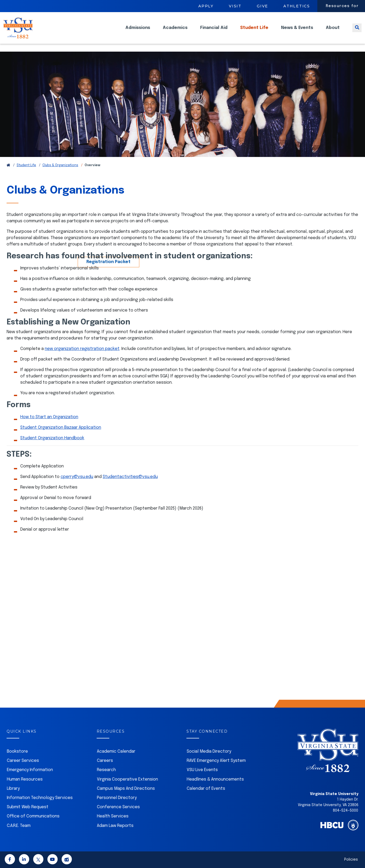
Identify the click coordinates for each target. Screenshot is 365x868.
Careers (105, 761)
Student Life (254, 32)
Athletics (297, 6)
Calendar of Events (206, 789)
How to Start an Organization (49, 417)
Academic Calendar (116, 751)
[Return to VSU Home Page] (8, 165)
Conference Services (118, 807)
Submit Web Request (28, 807)
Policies (351, 860)
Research (106, 770)
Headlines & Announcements (215, 779)
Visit (235, 6)
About (333, 32)
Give (262, 6)
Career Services (23, 761)
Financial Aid (214, 32)
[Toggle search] (357, 32)
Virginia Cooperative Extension (127, 779)
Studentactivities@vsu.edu (130, 477)
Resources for (342, 6)
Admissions (138, 32)
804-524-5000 (346, 811)
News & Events (297, 32)
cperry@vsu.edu (77, 477)
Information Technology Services (40, 798)
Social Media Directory (209, 751)
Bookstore (17, 751)
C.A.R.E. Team (19, 826)
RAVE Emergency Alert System (216, 761)
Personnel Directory (117, 798)
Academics (175, 32)
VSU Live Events (202, 770)
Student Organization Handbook (52, 438)
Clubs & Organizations (60, 165)
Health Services (113, 816)
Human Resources (25, 779)
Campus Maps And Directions (126, 789)
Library (13, 789)
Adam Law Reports (115, 826)
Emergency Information (30, 770)
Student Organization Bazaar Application (61, 428)
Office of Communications (33, 816)
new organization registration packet (82, 349)
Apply (206, 6)
